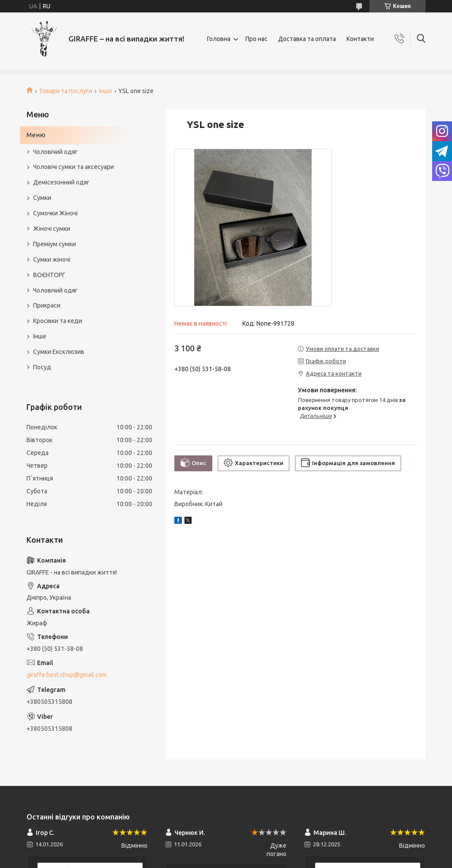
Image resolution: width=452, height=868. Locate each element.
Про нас (256, 39)
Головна (219, 39)
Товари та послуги (66, 91)
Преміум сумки (55, 244)
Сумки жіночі (52, 259)
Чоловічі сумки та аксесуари (73, 167)
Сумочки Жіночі (55, 213)
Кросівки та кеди (58, 321)
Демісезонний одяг (61, 182)
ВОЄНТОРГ (49, 275)
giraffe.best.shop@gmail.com (67, 675)
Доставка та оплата (307, 39)
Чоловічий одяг (55, 152)
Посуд (42, 367)
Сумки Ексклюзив (59, 352)
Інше (105, 91)
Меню (36, 135)
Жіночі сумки (52, 229)
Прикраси (47, 305)
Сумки (42, 198)
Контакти (360, 39)
